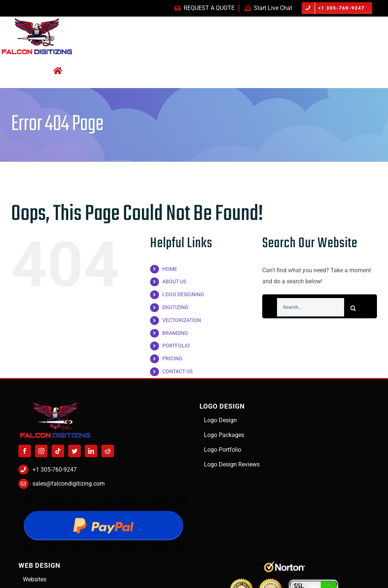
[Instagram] (41, 451)
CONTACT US (177, 371)
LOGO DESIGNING (183, 294)
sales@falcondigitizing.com (69, 484)
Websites (35, 579)
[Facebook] (25, 451)
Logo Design (220, 420)
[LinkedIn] (91, 451)
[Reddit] (108, 451)
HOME (170, 269)
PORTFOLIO (176, 346)
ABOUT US (174, 281)
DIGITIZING (175, 307)
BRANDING (175, 333)
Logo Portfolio (223, 450)
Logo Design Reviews (232, 464)
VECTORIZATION (182, 320)
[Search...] (311, 307)
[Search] (353, 308)
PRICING (172, 358)
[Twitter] (75, 451)
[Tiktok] (58, 451)
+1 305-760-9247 (55, 470)
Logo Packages (224, 435)
